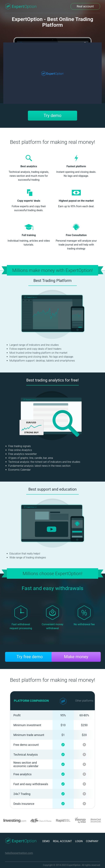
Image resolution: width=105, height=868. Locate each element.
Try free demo (30, 657)
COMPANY (92, 841)
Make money (76, 657)
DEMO (46, 841)
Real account (85, 6)
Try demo (52, 115)
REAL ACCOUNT (62, 841)
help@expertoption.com (19, 853)
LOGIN (79, 841)
